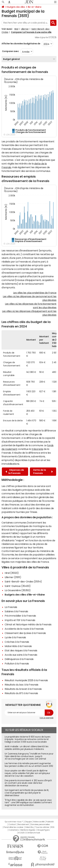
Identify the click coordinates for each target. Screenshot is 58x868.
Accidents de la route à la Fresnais (24, 629)
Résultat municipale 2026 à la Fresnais (26, 680)
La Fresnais (11, 607)
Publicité (50, 822)
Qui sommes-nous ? (14, 822)
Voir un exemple (46, 718)
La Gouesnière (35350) (18, 590)
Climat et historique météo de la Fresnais (28, 624)
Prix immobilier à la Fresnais (20, 616)
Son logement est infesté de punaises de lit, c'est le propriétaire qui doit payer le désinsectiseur (27, 793)
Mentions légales (28, 830)
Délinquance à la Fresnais (19, 659)
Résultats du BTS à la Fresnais (21, 693)
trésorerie (37, 449)
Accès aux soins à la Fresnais (21, 655)
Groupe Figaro (43, 830)
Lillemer (25, 29)
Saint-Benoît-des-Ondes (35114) (23, 581)
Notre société (39, 822)
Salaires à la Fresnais (16, 611)
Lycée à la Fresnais (15, 637)
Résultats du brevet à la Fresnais (23, 689)
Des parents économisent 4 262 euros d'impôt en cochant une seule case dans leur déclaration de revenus (28, 783)
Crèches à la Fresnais (17, 642)
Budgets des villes (16, 7)
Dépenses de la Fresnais (15, 472)
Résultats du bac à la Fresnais (21, 685)
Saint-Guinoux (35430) (18, 586)
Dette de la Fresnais (43, 472)
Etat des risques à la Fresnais (21, 650)
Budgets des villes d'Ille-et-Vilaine (25, 595)
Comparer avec (10, 51)
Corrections (14, 830)
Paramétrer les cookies (13, 827)
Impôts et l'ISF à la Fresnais (20, 620)
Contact (12, 824)
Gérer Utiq (29, 827)
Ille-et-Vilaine (35, 7)
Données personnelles (40, 824)
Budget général (11, 59)
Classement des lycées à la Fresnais (25, 633)
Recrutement (23, 824)
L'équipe (28, 822)
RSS (53, 827)
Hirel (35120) (12, 573)
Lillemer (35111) (13, 577)
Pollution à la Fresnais (17, 664)
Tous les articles (42, 827)
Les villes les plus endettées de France (35, 293)
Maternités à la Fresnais (18, 646)
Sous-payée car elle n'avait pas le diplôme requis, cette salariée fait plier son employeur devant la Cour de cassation (27, 773)
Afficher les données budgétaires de (21, 44)
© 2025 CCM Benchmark (29, 833)
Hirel (16, 29)
